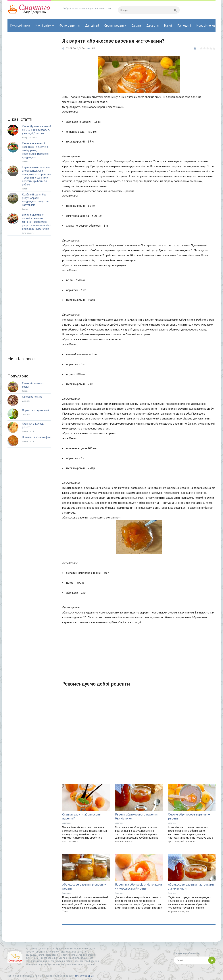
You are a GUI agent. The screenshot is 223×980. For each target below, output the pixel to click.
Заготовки (66, 823)
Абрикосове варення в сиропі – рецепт (84, 886)
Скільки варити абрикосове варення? (81, 816)
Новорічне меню (208, 25)
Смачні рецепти (115, 25)
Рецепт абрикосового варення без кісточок (136, 816)
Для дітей (92, 25)
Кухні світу (43, 25)
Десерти (152, 25)
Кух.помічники (20, 25)
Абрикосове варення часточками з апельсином (191, 886)
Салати (136, 25)
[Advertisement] (139, 650)
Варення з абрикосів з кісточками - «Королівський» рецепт (139, 886)
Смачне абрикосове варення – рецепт (189, 816)
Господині (184, 25)
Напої (168, 25)
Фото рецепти (70, 25)
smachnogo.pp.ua (84, 976)
